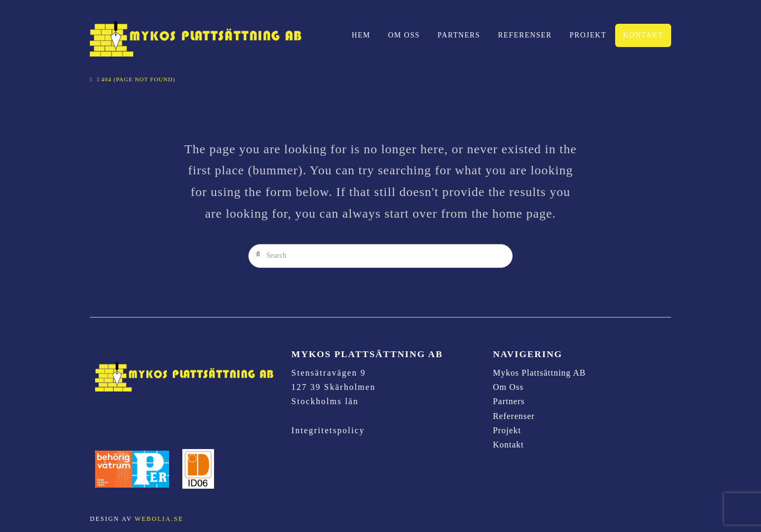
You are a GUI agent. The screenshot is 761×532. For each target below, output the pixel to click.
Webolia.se (159, 519)
